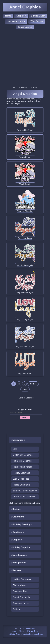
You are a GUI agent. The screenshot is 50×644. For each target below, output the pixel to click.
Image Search (25, 27)
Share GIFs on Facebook (25, 491)
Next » (33, 384)
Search (25, 417)
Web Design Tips (21, 479)
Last (25, 389)
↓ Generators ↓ (18, 517)
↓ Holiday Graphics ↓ (21, 547)
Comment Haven (21, 603)
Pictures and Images (23, 467)
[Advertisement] (25, 56)
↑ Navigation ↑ (18, 440)
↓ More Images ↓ (19, 555)
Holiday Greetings (21, 473)
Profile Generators (22, 485)
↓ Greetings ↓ (17, 532)
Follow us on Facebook (24, 497)
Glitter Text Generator (23, 455)
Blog (15, 449)
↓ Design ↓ (16, 509)
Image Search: (25, 409)
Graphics (21, 16)
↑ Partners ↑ (17, 570)
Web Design (37, 21)
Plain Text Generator (23, 461)
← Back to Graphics (25, 398)
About (22, 631)
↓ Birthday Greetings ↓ (22, 524)
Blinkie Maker (38, 16)
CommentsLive (20, 591)
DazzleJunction (28, 629)
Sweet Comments (21, 597)
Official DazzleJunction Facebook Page (26, 634)
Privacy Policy (33, 631)
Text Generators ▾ (16, 21)
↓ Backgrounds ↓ (19, 563)
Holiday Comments (22, 579)
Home (8, 16)
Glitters (16, 609)
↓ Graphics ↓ (17, 540)
